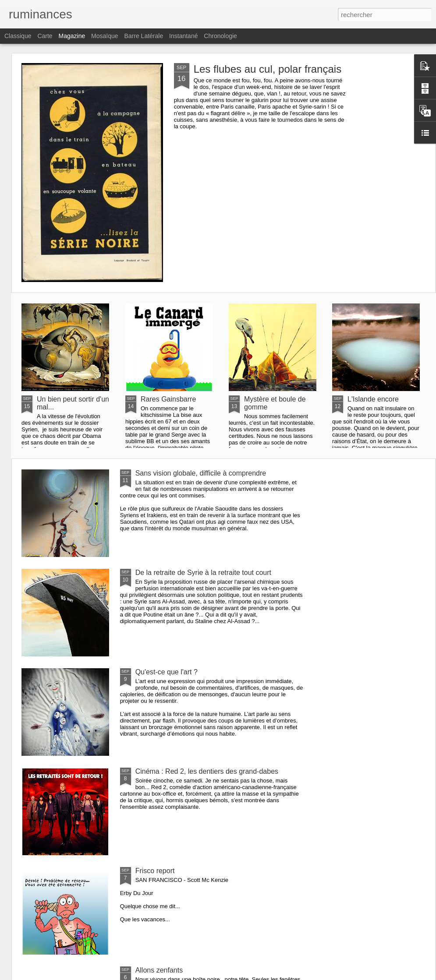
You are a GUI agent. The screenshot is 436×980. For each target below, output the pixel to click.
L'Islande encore (373, 399)
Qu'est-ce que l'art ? (167, 672)
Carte (45, 36)
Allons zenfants (159, 970)
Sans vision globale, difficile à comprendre (201, 473)
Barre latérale (144, 36)
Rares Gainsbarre (168, 399)
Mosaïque (105, 36)
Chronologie (220, 36)
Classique (18, 36)
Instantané (183, 36)
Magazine (72, 36)
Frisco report (155, 871)
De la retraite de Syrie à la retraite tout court (203, 573)
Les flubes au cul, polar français (268, 69)
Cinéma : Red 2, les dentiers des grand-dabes (207, 771)
